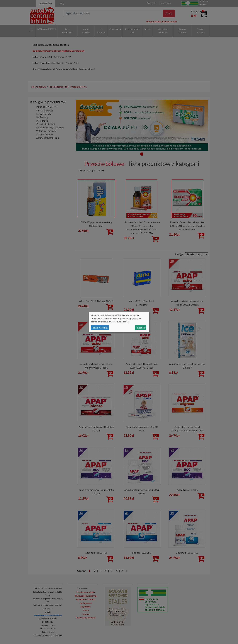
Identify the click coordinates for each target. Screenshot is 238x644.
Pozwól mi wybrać (100, 328)
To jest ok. (140, 328)
